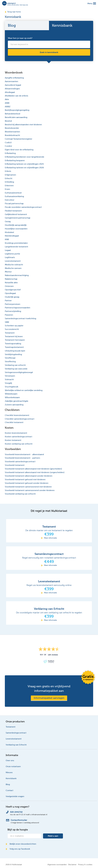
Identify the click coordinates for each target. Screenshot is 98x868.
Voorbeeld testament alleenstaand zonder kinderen (29, 476)
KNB (7, 239)
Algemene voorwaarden (57, 865)
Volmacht (9, 379)
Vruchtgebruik (12, 387)
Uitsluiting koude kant (15, 351)
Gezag (8, 221)
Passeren (9, 315)
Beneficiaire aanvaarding (16, 117)
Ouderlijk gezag (12, 297)
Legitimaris (10, 257)
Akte (7, 99)
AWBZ (8, 107)
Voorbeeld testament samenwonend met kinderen (28, 487)
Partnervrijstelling (13, 311)
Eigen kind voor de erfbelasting (19, 150)
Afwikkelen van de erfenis (16, 96)
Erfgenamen (10, 175)
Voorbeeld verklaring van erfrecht (20, 494)
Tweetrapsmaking (13, 344)
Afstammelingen (12, 89)
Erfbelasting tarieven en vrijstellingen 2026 (24, 168)
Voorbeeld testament (15, 465)
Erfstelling (9, 182)
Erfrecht (9, 178)
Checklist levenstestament (17, 415)
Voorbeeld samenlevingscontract (20, 461)
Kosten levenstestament (16, 433)
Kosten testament (13, 440)
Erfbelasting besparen (15, 160)
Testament (10, 333)
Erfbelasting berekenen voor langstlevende (24, 157)
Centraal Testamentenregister (19, 139)
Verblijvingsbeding (13, 354)
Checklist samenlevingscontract (20, 419)
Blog (8, 784)
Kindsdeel (9, 232)
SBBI (7, 322)
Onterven (9, 286)
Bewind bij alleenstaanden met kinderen (23, 125)
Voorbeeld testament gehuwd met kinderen (25, 479)
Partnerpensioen (13, 304)
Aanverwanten (12, 81)
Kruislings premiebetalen (16, 243)
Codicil (8, 142)
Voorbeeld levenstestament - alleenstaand (24, 454)
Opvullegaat (10, 293)
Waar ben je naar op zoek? (20, 38)
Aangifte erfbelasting (14, 78)
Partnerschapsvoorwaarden (18, 308)
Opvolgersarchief (13, 290)
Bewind (8, 121)
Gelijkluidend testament (16, 214)
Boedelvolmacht (12, 135)
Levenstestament (13, 261)
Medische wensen (13, 268)
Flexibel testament (13, 211)
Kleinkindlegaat (12, 236)
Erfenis (8, 171)
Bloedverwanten (12, 132)
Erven (7, 189)
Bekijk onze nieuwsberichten (21, 844)
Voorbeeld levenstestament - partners (22, 458)
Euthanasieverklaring (14, 196)
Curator (8, 146)
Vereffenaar (10, 358)
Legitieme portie (12, 254)
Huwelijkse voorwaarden (16, 229)
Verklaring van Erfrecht (16, 745)
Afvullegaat (10, 92)
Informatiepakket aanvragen (49, 698)
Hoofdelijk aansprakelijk (16, 225)
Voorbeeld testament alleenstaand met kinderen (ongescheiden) (35, 472)
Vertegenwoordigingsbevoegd (19, 372)
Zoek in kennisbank (49, 52)
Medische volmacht (14, 265)
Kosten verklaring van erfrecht (19, 444)
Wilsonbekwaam (12, 397)
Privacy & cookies (85, 865)
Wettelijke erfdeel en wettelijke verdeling (24, 390)
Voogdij (8, 383)
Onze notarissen (13, 766)
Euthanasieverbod (13, 193)
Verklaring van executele (16, 369)
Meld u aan (53, 836)
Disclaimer (72, 865)
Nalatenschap (11, 279)
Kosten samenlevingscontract (19, 437)
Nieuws (9, 772)
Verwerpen (10, 376)
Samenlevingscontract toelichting (20, 318)
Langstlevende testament (16, 247)
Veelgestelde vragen (15, 796)
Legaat (8, 250)
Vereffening (10, 361)
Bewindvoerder (12, 128)
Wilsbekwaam (11, 394)
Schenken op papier (14, 326)
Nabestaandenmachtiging (17, 275)
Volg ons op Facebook (18, 849)
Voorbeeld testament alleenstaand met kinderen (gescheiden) (33, 469)
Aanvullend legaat (13, 85)
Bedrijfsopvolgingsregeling (17, 110)
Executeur (10, 200)
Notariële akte (11, 283)
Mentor (8, 272)
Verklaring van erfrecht (15, 365)
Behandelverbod (12, 114)
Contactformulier (19, 820)
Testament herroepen (15, 340)
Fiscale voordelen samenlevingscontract (23, 207)
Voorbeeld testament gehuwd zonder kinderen (27, 483)
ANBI (7, 103)
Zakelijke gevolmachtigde (17, 401)
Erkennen (9, 186)
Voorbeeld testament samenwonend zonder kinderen (30, 490)
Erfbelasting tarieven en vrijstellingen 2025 (24, 164)
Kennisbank (11, 778)
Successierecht (12, 329)
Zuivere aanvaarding (14, 405)
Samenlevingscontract (16, 733)
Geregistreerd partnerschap (18, 218)
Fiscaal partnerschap (14, 203)
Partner (8, 300)
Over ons (10, 760)
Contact (10, 790)
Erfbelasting (10, 153)
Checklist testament (14, 422)
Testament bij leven (14, 336)
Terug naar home (13, 12)
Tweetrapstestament (14, 347)
